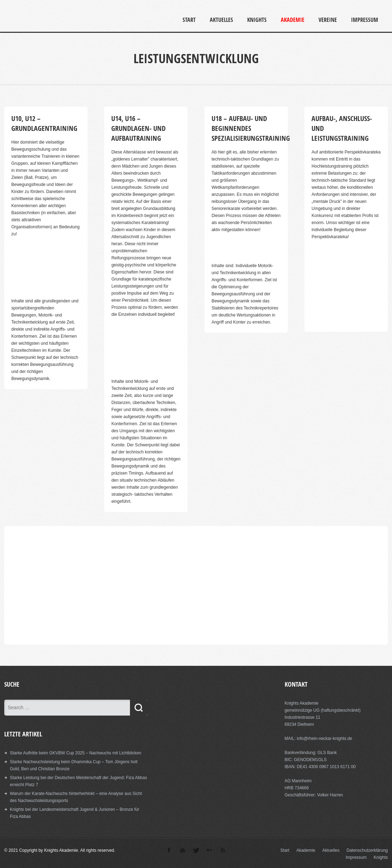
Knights (257, 20)
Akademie (293, 20)
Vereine (328, 20)
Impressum (365, 20)
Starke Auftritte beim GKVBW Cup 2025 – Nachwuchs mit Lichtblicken (76, 753)
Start (189, 20)
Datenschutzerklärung (367, 850)
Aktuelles (221, 20)
